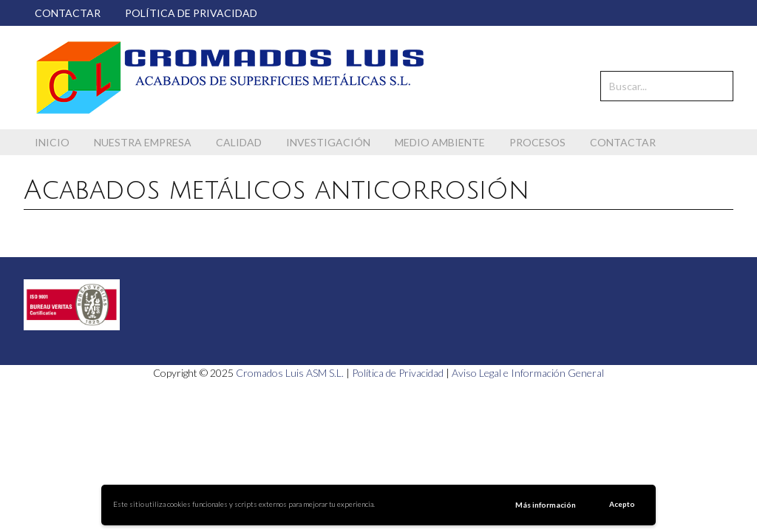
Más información (546, 505)
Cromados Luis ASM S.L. (290, 373)
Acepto (622, 504)
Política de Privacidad (398, 373)
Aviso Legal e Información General (528, 373)
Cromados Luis (231, 78)
